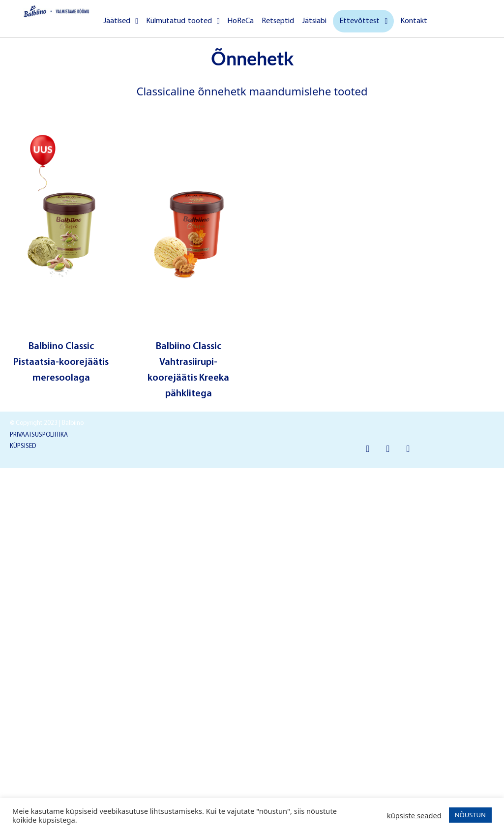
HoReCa (240, 21)
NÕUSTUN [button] (470, 815)
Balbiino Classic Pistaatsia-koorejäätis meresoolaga (61, 362)
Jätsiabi (314, 21)
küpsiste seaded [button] (414, 815)
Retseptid (278, 21)
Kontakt (414, 21)
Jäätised (121, 21)
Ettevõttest (363, 21)
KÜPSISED (23, 446)
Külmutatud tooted (183, 21)
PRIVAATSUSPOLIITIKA (39, 435)
